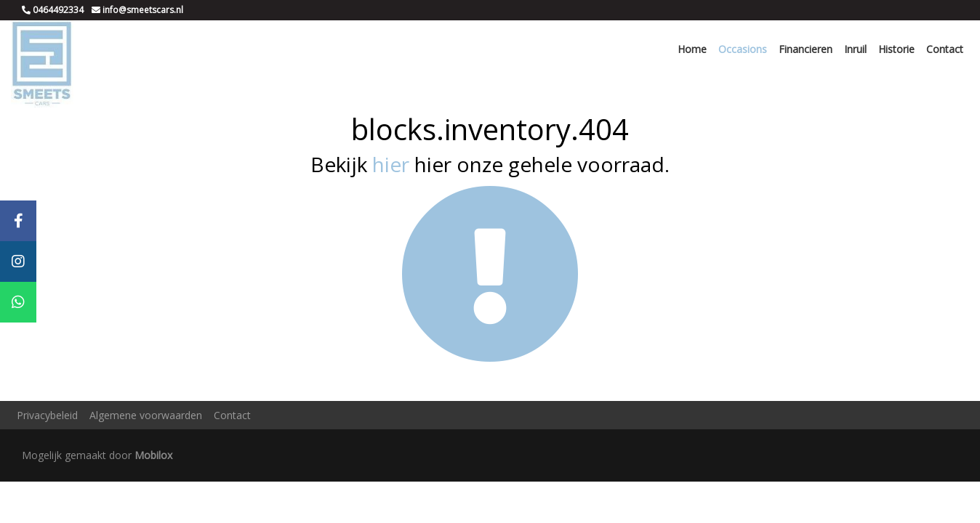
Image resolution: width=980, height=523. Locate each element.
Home (692, 49)
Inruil (855, 49)
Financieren (806, 49)
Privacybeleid (47, 415)
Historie (896, 49)
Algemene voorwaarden (146, 415)
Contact (945, 49)
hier (391, 164)
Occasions (743, 49)
